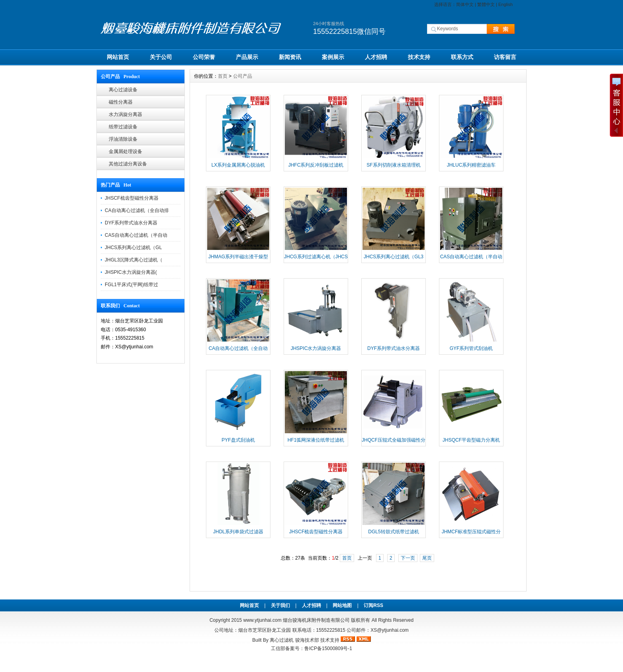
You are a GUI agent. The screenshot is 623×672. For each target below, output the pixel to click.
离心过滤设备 (123, 90)
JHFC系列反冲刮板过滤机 (316, 165)
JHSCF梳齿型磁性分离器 (132, 198)
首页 (223, 76)
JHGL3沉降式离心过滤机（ (134, 260)
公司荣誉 (204, 57)
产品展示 (247, 57)
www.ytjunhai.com (263, 620)
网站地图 (342, 605)
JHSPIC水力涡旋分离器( (131, 272)
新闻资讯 (290, 57)
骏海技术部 (307, 640)
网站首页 (118, 57)
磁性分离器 (121, 102)
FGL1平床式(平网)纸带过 (131, 285)
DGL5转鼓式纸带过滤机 (393, 532)
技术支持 (419, 57)
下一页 (408, 558)
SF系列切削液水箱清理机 (393, 165)
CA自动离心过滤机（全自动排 (137, 210)
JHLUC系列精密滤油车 (471, 165)
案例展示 (333, 57)
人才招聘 (376, 57)
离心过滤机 (282, 640)
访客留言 (505, 57)
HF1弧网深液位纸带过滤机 (316, 440)
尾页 (427, 558)
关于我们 (280, 605)
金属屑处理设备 (125, 151)
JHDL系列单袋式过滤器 (238, 532)
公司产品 (243, 76)
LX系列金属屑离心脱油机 (238, 165)
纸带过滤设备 (123, 127)
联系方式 (462, 57)
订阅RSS (373, 605)
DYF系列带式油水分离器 (131, 223)
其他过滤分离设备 (128, 164)
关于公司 (161, 57)
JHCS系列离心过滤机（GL (133, 248)
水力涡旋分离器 (125, 114)
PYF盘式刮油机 (238, 440)
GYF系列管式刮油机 (471, 348)
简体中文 (465, 4)
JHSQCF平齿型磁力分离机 (471, 440)
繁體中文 (486, 4)
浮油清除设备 (123, 139)
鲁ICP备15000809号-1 (328, 648)
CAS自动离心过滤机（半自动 (136, 235)
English (505, 4)
